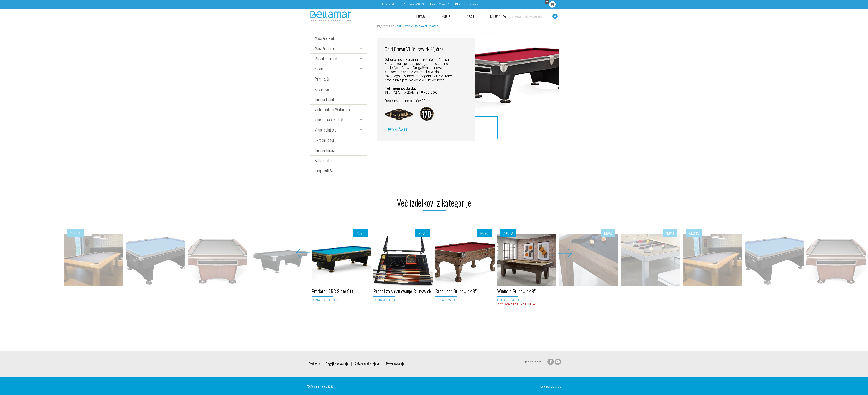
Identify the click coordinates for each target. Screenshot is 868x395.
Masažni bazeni (326, 48)
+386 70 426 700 (440, 4)
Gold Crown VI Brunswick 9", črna (417, 26)
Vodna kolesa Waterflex (332, 110)
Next (565, 253)
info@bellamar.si (467, 4)
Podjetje (314, 364)
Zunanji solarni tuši (329, 120)
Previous (303, 253)
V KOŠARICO (398, 130)
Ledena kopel (324, 99)
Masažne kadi (325, 38)
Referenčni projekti (367, 364)
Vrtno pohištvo (326, 130)
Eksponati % (497, 16)
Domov (421, 16)
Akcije (471, 16)
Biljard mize (324, 161)
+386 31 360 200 (414, 4)
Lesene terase (325, 150)
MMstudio (556, 386)
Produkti (446, 16)
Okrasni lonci (324, 140)
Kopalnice (322, 89)
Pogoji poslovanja (337, 364)
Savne (319, 69)
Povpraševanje (395, 364)
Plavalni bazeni (326, 59)
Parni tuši (322, 79)
